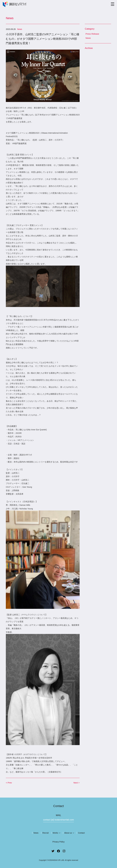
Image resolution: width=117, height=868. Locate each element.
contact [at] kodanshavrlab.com (58, 820)
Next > (77, 783)
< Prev (9, 783)
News (88, 38)
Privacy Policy (58, 842)
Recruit (45, 833)
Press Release (92, 34)
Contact (81, 833)
